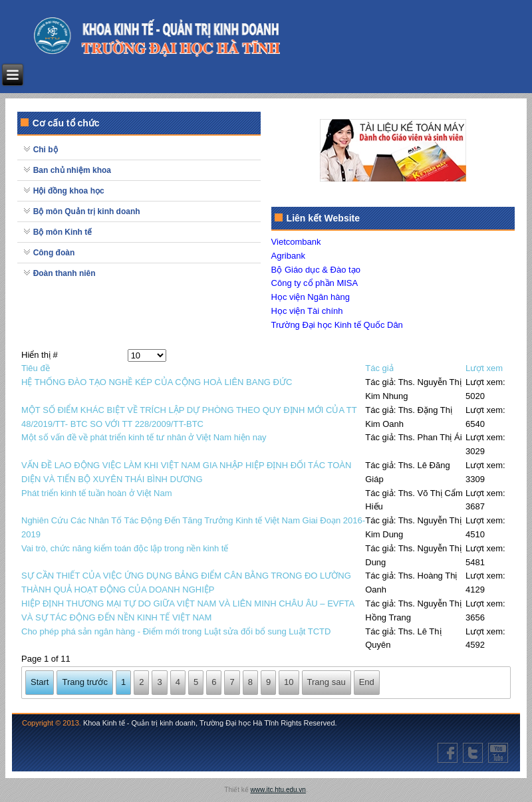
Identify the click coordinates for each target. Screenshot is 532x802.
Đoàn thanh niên (65, 273)
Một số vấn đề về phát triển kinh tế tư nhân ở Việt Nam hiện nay (144, 437)
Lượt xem (484, 368)
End (367, 682)
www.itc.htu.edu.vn (278, 790)
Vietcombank (296, 242)
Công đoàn (54, 253)
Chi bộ (46, 150)
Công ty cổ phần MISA (315, 283)
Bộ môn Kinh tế (63, 232)
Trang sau (327, 682)
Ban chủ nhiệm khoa (72, 170)
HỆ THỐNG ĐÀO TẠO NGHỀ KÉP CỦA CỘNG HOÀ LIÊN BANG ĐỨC (157, 382)
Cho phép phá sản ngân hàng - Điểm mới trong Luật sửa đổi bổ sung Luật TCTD (176, 631)
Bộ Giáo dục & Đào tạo (316, 270)
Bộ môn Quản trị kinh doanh (87, 211)
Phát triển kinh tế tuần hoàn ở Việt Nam (97, 493)
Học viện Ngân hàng (311, 297)
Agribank (288, 256)
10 (289, 682)
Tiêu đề (36, 368)
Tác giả (379, 368)
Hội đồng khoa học (69, 191)
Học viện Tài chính (307, 311)
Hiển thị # (40, 355)
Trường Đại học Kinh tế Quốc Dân (337, 325)
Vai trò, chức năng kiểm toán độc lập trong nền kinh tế (125, 548)
